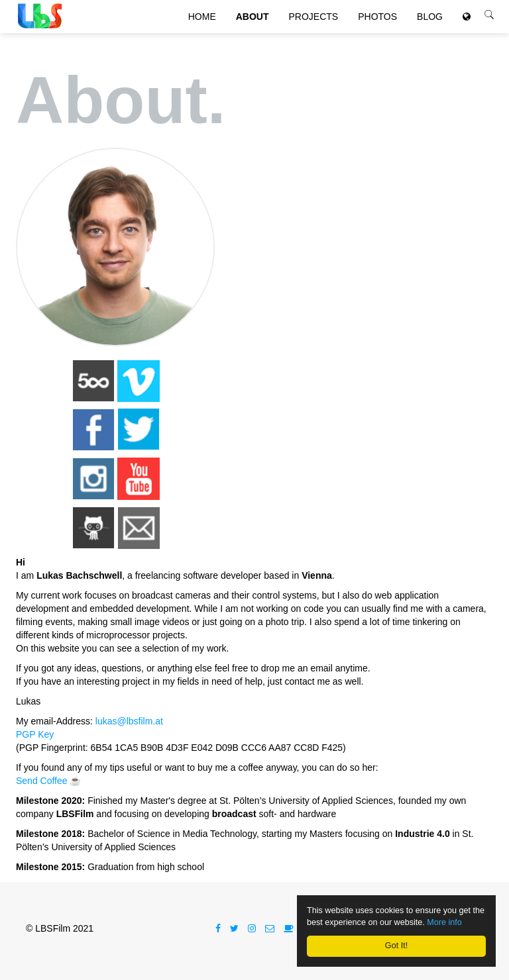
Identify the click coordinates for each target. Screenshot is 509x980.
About (253, 26)
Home (202, 26)
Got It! (396, 946)
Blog (430, 26)
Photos (377, 26)
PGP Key (35, 734)
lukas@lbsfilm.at (129, 721)
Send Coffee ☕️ (48, 781)
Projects (314, 26)
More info (444, 922)
